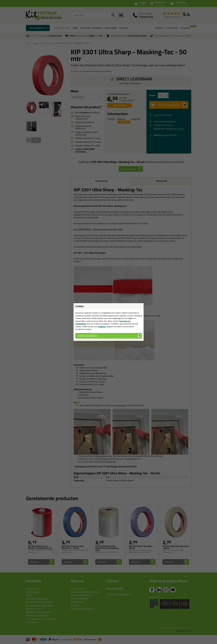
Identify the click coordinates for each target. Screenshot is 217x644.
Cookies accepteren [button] (87, 336)
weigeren (102, 327)
